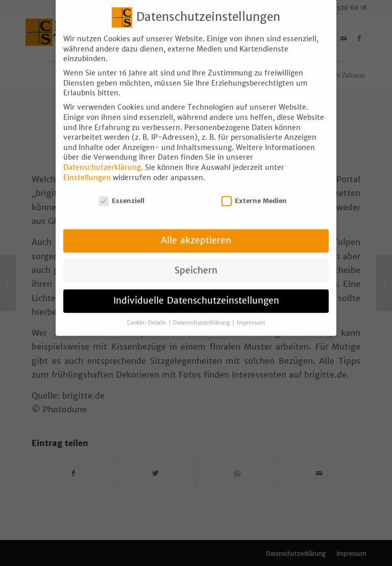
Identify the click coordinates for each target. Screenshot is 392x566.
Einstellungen (87, 170)
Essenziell (121, 193)
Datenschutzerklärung (102, 160)
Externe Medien (254, 193)
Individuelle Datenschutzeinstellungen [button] (196, 293)
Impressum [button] (251, 315)
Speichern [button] (196, 263)
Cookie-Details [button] (147, 315)
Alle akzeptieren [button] (196, 233)
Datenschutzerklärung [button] (202, 315)
